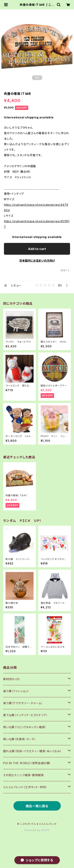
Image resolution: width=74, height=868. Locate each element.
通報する (65, 270)
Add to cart (37, 249)
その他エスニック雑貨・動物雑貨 (23, 775)
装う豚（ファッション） (16, 691)
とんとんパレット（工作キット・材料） (25, 787)
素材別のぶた (12, 679)
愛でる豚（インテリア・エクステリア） (25, 715)
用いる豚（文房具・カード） (19, 739)
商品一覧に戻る (37, 806)
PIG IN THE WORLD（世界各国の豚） (27, 763)
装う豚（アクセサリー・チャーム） (23, 703)
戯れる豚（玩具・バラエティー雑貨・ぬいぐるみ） (32, 751)
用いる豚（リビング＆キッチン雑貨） (25, 727)
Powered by (37, 830)
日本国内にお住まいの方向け (37, 261)
